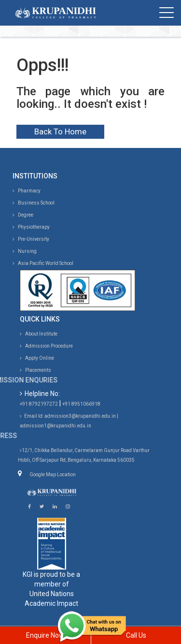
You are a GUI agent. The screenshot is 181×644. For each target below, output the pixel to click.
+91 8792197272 (39, 404)
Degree (23, 215)
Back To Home (60, 132)
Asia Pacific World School (43, 263)
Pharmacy (27, 191)
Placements (35, 370)
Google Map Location (53, 475)
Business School (34, 203)
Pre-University (31, 239)
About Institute (39, 334)
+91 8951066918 (81, 404)
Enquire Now (45, 635)
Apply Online (37, 358)
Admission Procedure (46, 346)
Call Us (136, 635)
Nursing (25, 251)
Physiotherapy (31, 227)
